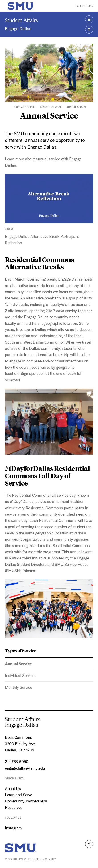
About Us (13, 789)
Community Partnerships (26, 801)
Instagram (13, 828)
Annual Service (18, 664)
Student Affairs (21, 20)
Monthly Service (18, 687)
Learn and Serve (24, 107)
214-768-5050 (17, 762)
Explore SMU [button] (84, 6)
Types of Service (51, 107)
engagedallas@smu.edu (25, 768)
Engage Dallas (18, 29)
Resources (14, 807)
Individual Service (20, 676)
